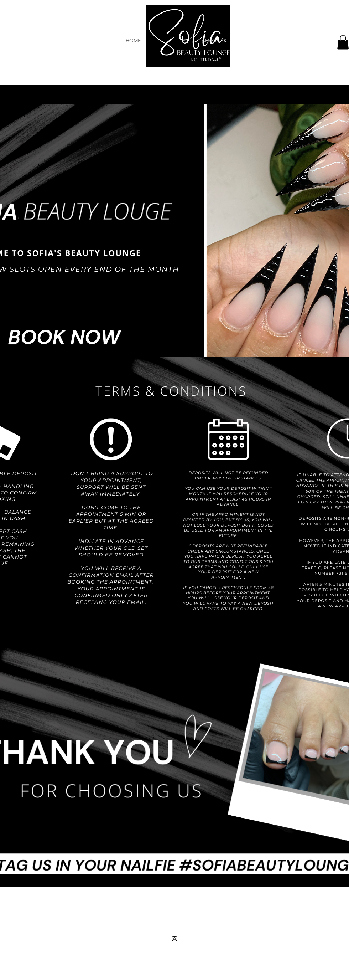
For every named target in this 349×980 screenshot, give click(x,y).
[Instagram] (174, 939)
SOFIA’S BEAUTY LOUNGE (176, 943)
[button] (343, 42)
